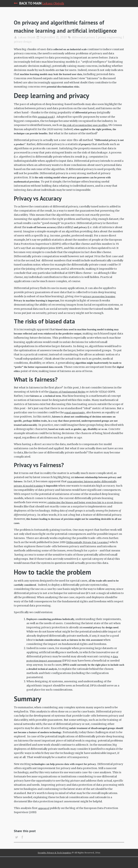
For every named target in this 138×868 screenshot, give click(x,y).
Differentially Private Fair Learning (90, 550)
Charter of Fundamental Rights (70, 400)
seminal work (47, 125)
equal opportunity (76, 421)
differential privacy (88, 46)
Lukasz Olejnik (53, 3)
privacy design (44, 50)
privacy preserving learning (101, 304)
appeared (44, 816)
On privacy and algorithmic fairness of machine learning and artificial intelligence (69, 30)
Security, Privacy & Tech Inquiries (55, 863)
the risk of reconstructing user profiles (88, 133)
